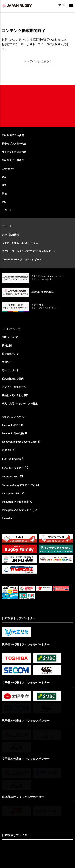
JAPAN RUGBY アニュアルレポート (22, 260)
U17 (4, 202)
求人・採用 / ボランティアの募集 (20, 404)
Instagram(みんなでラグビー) (18, 510)
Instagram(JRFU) (12, 494)
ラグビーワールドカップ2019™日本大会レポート (29, 251)
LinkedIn (7, 518)
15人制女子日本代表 (13, 160)
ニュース (7, 226)
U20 (4, 185)
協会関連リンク (10, 354)
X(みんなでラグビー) (13, 468)
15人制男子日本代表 (13, 135)
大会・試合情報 (10, 235)
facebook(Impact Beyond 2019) (20, 442)
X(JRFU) (7, 450)
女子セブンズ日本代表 (14, 152)
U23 (4, 177)
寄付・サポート (10, 370)
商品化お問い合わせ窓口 (15, 395)
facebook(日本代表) (13, 433)
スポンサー (8, 362)
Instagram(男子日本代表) (16, 502)
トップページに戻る (36, 61)
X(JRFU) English (11, 459)
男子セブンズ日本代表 (14, 144)
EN (63, 5)
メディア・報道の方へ (14, 387)
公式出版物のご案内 (13, 379)
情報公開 (7, 346)
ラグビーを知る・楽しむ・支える (20, 243)
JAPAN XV (8, 169)
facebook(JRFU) (11, 425)
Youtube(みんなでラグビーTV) (19, 485)
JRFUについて (10, 337)
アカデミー (8, 210)
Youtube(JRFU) (11, 477)
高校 (4, 193)
